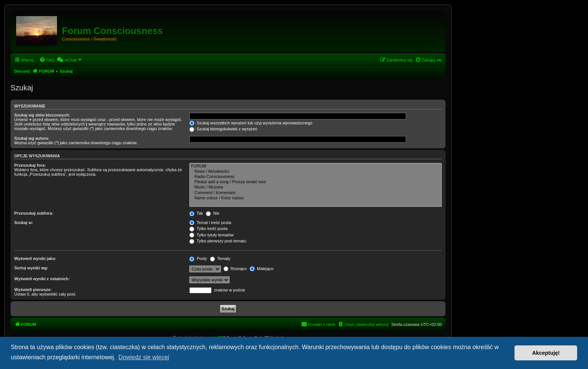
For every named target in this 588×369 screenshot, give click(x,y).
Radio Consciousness (316, 177)
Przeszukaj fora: (30, 165)
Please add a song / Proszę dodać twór (316, 182)
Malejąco (262, 269)
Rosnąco (235, 269)
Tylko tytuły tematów (211, 235)
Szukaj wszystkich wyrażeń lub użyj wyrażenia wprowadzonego (251, 123)
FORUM (316, 166)
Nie (213, 213)
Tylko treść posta (208, 229)
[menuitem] (47, 60)
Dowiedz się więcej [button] (144, 357)
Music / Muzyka (316, 187)
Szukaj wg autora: (32, 138)
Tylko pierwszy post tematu (218, 241)
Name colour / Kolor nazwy (316, 198)
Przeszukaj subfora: (34, 213)
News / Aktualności (316, 172)
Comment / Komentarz (316, 193)
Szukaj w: (24, 223)
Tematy (220, 258)
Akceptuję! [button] (546, 353)
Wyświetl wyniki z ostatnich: (42, 279)
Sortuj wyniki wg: (31, 268)
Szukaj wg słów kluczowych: (42, 115)
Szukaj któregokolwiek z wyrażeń (223, 129)
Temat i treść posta (210, 223)
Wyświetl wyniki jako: (35, 258)
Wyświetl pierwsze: (33, 290)
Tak (196, 213)
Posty (198, 258)
